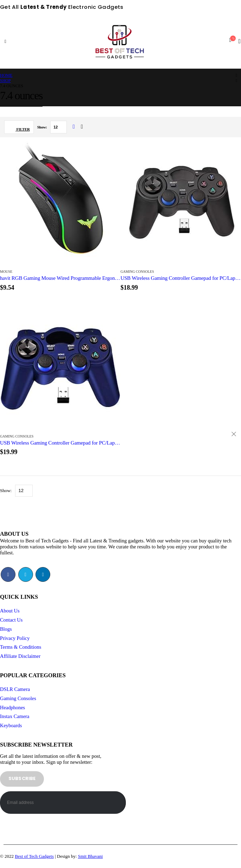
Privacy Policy (15, 638)
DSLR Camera (15, 689)
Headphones (12, 707)
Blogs (6, 629)
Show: (43, 127)
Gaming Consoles (137, 272)
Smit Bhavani (90, 856)
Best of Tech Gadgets (34, 856)
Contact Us (11, 620)
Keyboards (11, 725)
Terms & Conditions (21, 647)
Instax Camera (15, 716)
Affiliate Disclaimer (20, 656)
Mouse (6, 272)
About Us (10, 611)
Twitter (26, 574)
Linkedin (43, 574)
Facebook (8, 574)
